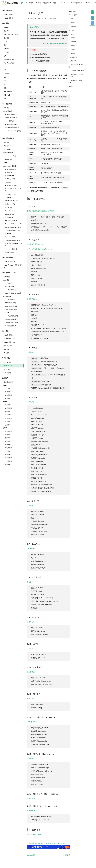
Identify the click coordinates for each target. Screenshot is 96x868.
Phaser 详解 (9, 207)
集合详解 (6, 108)
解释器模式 (9, 455)
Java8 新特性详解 (9, 261)
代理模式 (8, 425)
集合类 (30, 582)
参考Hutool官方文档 (35, 834)
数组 (5, 45)
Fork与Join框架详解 (11, 249)
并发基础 (6, 142)
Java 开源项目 (8, 335)
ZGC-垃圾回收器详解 (11, 306)
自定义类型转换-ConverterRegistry (39, 249)
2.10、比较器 (71, 53)
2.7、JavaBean (72, 42)
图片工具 (31, 698)
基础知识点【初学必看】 (11, 34)
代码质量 (6, 349)
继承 (5, 70)
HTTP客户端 (32, 722)
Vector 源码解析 (10, 121)
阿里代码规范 (8, 346)
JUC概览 (6, 163)
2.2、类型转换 (72, 23)
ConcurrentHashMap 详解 (13, 230)
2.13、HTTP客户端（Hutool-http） (76, 66)
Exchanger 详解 (10, 214)
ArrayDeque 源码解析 (11, 124)
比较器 (30, 648)
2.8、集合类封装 (72, 46)
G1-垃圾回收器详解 (11, 303)
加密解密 (31, 758)
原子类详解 (9, 173)
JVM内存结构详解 (11, 290)
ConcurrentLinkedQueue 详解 (14, 224)
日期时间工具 (32, 299)
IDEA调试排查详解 (11, 326)
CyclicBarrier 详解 (10, 204)
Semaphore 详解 (10, 211)
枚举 (5, 99)
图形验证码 (32, 798)
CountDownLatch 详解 (12, 201)
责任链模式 (9, 431)
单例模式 (8, 392)
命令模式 (8, 441)
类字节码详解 (9, 283)
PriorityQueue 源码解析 (12, 128)
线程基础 (6, 146)
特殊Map (31, 622)
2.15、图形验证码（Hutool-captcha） (75, 75)
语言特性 (31, 505)
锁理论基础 (7, 149)
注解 (5, 88)
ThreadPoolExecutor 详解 (13, 240)
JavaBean (31, 549)
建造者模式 (9, 395)
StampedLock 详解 (11, 194)
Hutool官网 (35, 27)
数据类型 (6, 38)
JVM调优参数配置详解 (12, 316)
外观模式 (8, 405)
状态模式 (8, 451)
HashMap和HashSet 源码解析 (13, 132)
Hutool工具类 (8, 366)
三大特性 (6, 74)
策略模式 (8, 435)
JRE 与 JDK (7, 95)
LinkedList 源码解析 (11, 118)
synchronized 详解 (11, 156)
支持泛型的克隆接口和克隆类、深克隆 (41, 211)
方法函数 (6, 52)
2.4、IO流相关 (72, 30)
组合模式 (8, 415)
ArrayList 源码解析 (11, 114)
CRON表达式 (8, 369)
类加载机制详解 (10, 286)
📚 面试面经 (47, 3)
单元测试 (6, 353)
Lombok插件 (8, 362)
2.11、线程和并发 (73, 57)
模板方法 (8, 438)
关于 (92, 23)
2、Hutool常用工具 (72, 15)
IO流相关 (31, 352)
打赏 (92, 12)
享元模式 (8, 422)
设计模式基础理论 (9, 382)
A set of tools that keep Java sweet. (55, 43)
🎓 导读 (38, 3)
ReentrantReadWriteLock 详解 (13, 190)
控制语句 (6, 49)
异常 (5, 81)
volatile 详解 (9, 159)
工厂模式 (8, 388)
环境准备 (6, 31)
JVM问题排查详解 (11, 319)
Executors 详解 (10, 252)
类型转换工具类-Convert (36, 244)
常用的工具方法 (33, 402)
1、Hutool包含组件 (72, 11)
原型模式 (8, 398)
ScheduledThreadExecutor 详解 (14, 245)
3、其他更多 (70, 86)
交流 (92, 18)
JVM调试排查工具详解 (12, 323)
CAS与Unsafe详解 (10, 169)
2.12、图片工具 (72, 61)
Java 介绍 (7, 27)
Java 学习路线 (8, 14)
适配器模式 (9, 408)
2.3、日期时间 (72, 27)
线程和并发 (32, 672)
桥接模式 (8, 411)
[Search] (27, 3)
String (6, 42)
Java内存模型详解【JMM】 (13, 293)
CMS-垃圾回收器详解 (11, 310)
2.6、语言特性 (72, 38)
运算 (5, 56)
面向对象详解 (8, 92)
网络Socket (32, 811)
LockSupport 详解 (10, 179)
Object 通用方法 (9, 63)
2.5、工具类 (71, 34)
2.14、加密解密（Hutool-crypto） (77, 71)
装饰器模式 (9, 418)
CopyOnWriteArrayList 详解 (13, 227)
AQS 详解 (8, 182)
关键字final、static (10, 59)
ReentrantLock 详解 (11, 186)
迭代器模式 (9, 458)
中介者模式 (9, 461)
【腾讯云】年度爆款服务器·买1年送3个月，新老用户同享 (49, 845)
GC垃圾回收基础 (10, 299)
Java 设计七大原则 (10, 342)
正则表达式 (7, 373)
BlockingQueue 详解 (11, 220)
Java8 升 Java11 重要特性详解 (13, 266)
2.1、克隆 (71, 19)
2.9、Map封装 (72, 49)
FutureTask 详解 (10, 237)
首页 (31, 3)
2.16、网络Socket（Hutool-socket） (75, 81)
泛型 (5, 84)
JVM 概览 (7, 277)
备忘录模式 (9, 464)
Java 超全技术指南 (10, 339)
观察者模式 (9, 445)
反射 (5, 77)
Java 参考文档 (8, 18)
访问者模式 (9, 448)
